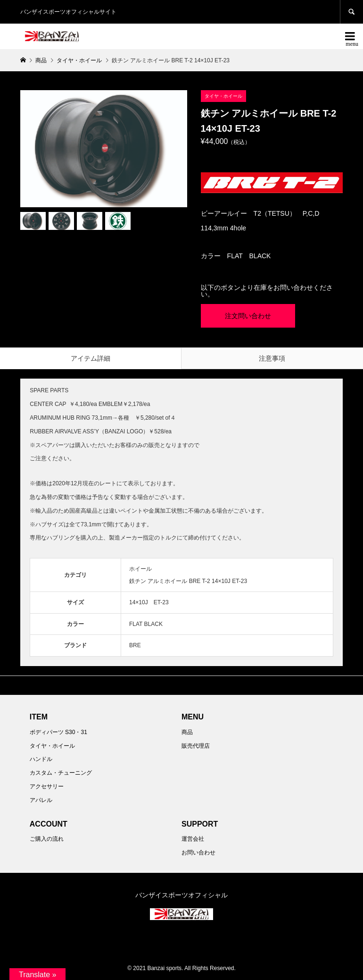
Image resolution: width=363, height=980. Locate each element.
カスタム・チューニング (61, 773)
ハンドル (41, 759)
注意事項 (272, 358)
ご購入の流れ (47, 839)
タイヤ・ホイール (52, 746)
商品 (187, 732)
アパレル (41, 800)
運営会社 (193, 839)
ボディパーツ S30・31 (58, 732)
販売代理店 (196, 746)
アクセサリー (47, 786)
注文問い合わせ (248, 316)
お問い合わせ (198, 853)
